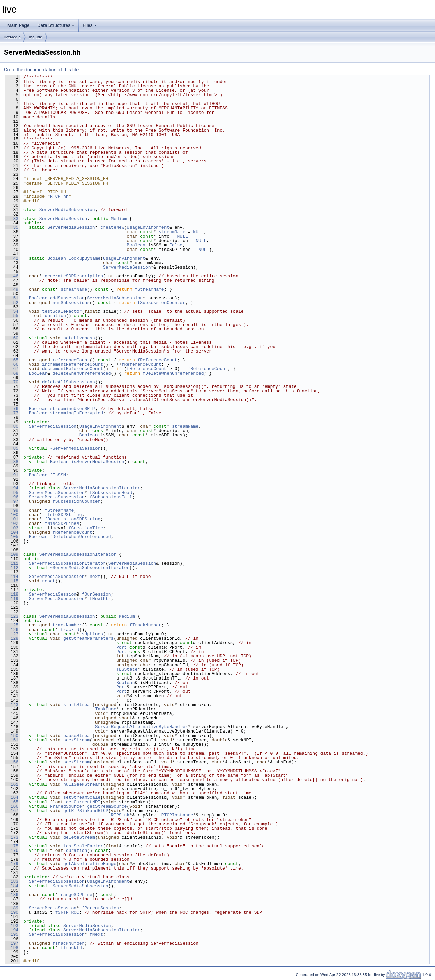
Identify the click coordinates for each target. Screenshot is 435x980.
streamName (172, 232)
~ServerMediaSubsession (79, 886)
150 (12, 736)
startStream (78, 705)
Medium (119, 219)
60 (12, 338)
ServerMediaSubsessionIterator (102, 488)
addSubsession (67, 298)
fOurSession (97, 594)
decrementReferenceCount (73, 369)
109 (12, 554)
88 (12, 462)
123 (12, 616)
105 (12, 537)
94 (12, 488)
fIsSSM (58, 475)
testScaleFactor (62, 311)
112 (12, 568)
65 (12, 360)
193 (12, 926)
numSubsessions (71, 303)
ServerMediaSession (63, 219)
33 (12, 219)
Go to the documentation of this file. (42, 70)
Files (90, 25)
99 (12, 510)
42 (12, 258)
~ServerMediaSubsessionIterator (90, 568)
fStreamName (150, 289)
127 (12, 634)
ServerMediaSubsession (67, 210)
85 (12, 448)
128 (12, 638)
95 (12, 493)
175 (12, 846)
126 (12, 630)
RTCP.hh (59, 196)
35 (12, 227)
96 (12, 497)
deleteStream (79, 837)
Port (121, 647)
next (95, 577)
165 (12, 802)
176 (12, 850)
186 (12, 895)
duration (55, 316)
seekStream (76, 740)
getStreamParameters (88, 638)
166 (12, 806)
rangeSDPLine (76, 895)
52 (12, 303)
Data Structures (56, 25)
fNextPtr (100, 599)
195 (12, 934)
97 (12, 501)
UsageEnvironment (148, 227)
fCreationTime (86, 528)
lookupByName (85, 258)
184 (12, 886)
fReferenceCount (158, 360)
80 (12, 426)
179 (12, 864)
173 (12, 837)
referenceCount (71, 360)
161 (12, 784)
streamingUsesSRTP (73, 409)
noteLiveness (79, 338)
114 (12, 577)
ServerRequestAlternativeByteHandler (142, 727)
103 (12, 528)
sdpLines (92, 634)
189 (12, 908)
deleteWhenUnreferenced (82, 373)
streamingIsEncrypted (76, 413)
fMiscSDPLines (62, 523)
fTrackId (71, 948)
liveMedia (12, 37)
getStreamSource (107, 806)
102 (12, 523)
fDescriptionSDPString (72, 519)
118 (12, 594)
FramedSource (66, 806)
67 (12, 369)
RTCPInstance (177, 815)
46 (12, 276)
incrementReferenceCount (73, 364)
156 (12, 762)
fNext (96, 934)
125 (12, 625)
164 (12, 797)
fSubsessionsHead (111, 493)
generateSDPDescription (74, 276)
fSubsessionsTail (111, 497)
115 (12, 581)
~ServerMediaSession (75, 448)
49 (12, 289)
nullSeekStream (82, 784)
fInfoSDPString (63, 515)
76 (12, 409)
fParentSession (100, 908)
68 (12, 373)
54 (12, 311)
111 (12, 563)
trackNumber (67, 625)
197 (12, 943)
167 (12, 811)
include (36, 37)
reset (49, 581)
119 (12, 599)
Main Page (18, 25)
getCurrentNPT (83, 802)
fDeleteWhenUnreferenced (173, 373)
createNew (112, 227)
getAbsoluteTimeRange (90, 864)
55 (12, 316)
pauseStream (78, 736)
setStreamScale (82, 797)
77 (12, 413)
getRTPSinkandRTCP (86, 811)
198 (12, 948)
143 (12, 705)
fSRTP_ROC (67, 912)
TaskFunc (106, 709)
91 (12, 475)
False (176, 245)
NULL (198, 232)
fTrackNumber (145, 625)
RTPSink (120, 815)
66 (12, 364)
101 (12, 519)
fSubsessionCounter (161, 303)
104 (12, 532)
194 (12, 930)
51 (12, 298)
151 (12, 740)
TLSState (127, 669)
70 (12, 382)
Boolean (136, 245)
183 (12, 881)
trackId (70, 630)
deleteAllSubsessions (69, 382)
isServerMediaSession (98, 462)
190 (12, 912)
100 (12, 515)
